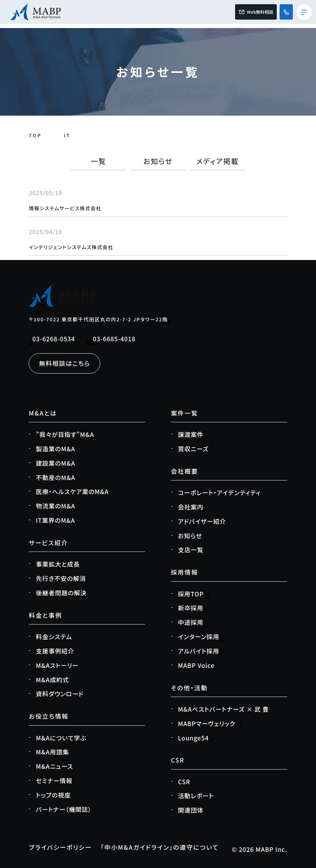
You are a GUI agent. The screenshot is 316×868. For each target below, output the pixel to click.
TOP (35, 135)
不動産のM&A (55, 478)
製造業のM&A (55, 449)
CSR (184, 782)
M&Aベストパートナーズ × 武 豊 (224, 709)
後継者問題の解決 (61, 593)
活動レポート (196, 796)
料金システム (54, 637)
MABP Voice (196, 666)
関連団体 (191, 810)
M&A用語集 (52, 752)
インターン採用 (202, 637)
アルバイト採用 (202, 651)
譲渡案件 (191, 435)
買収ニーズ (193, 449)
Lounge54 (196, 738)
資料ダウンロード (60, 694)
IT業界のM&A (55, 521)
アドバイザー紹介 (202, 522)
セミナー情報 (54, 781)
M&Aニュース (54, 767)
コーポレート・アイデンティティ (219, 493)
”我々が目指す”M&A (65, 435)
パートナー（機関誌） (64, 810)
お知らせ (158, 161)
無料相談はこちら (64, 364)
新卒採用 (194, 608)
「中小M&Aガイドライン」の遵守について (160, 847)
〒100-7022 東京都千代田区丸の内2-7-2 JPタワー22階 (100, 320)
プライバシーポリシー (60, 847)
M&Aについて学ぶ (61, 738)
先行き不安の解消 (61, 579)
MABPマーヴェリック (210, 724)
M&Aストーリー (57, 666)
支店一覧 (191, 550)
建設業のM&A (55, 463)
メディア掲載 (217, 161)
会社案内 (191, 507)
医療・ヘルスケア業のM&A (72, 492)
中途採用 (194, 623)
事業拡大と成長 (58, 564)
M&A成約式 (52, 680)
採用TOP (194, 594)
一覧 (98, 161)
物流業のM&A (55, 506)
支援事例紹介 (55, 651)
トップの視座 (53, 795)
